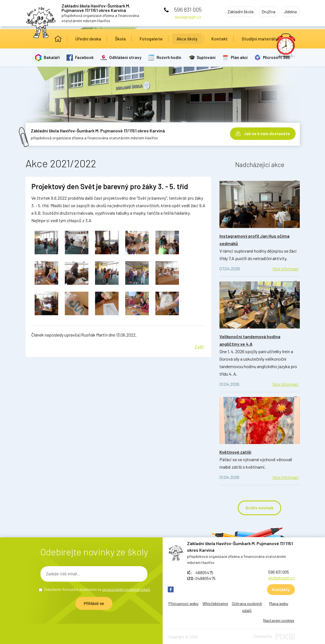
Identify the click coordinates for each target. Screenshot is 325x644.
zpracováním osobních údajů (126, 589)
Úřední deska (88, 39)
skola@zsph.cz (188, 17)
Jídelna (290, 12)
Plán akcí (240, 57)
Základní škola (236, 12)
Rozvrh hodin (170, 57)
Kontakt (220, 39)
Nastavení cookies (279, 620)
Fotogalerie (151, 39)
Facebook (85, 57)
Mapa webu (279, 603)
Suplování (207, 57)
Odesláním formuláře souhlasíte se (97, 589)
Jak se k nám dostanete (267, 133)
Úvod (58, 39)
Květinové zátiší (235, 452)
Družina (266, 12)
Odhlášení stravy (126, 57)
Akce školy (187, 39)
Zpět (199, 346)
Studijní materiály (259, 39)
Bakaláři (52, 57)
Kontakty (281, 589)
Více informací (285, 269)
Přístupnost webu (183, 603)
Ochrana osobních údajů (247, 607)
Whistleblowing (215, 603)
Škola (120, 39)
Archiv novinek (259, 508)
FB (171, 589)
